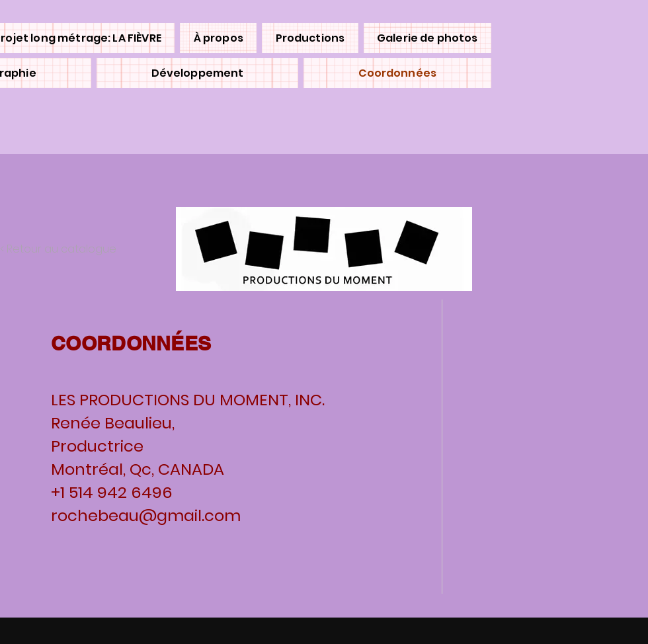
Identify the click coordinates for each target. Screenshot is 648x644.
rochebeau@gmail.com (146, 515)
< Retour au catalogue (58, 249)
